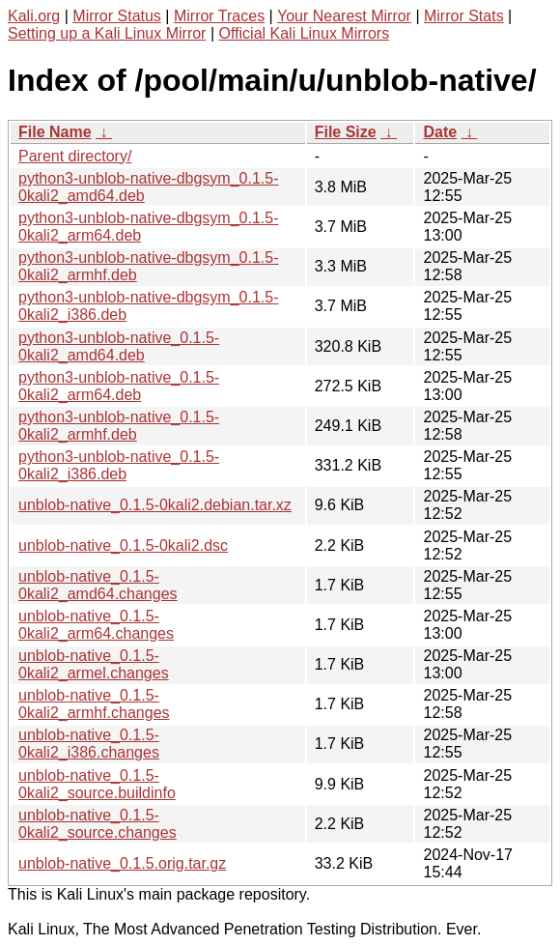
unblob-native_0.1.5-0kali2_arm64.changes (96, 625)
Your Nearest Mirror (344, 16)
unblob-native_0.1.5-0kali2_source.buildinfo (97, 784)
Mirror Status (117, 16)
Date (440, 132)
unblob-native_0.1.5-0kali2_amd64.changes (98, 585)
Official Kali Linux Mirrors (304, 33)
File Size (346, 132)
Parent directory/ (75, 156)
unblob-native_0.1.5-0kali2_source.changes (98, 824)
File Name (55, 132)
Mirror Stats (464, 16)
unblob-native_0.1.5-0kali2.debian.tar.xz (155, 505)
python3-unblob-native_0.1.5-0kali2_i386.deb (119, 465)
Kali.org (34, 16)
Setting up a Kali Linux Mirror (107, 33)
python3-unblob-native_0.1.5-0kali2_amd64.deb (119, 346)
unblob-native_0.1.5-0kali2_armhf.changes (94, 704)
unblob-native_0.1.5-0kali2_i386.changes (89, 744)
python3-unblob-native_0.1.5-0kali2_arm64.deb (119, 386)
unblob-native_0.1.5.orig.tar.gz (122, 863)
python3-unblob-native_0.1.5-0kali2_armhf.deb (119, 426)
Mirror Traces (219, 16)
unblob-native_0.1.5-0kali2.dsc (123, 545)
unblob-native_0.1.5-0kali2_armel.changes (94, 664)
